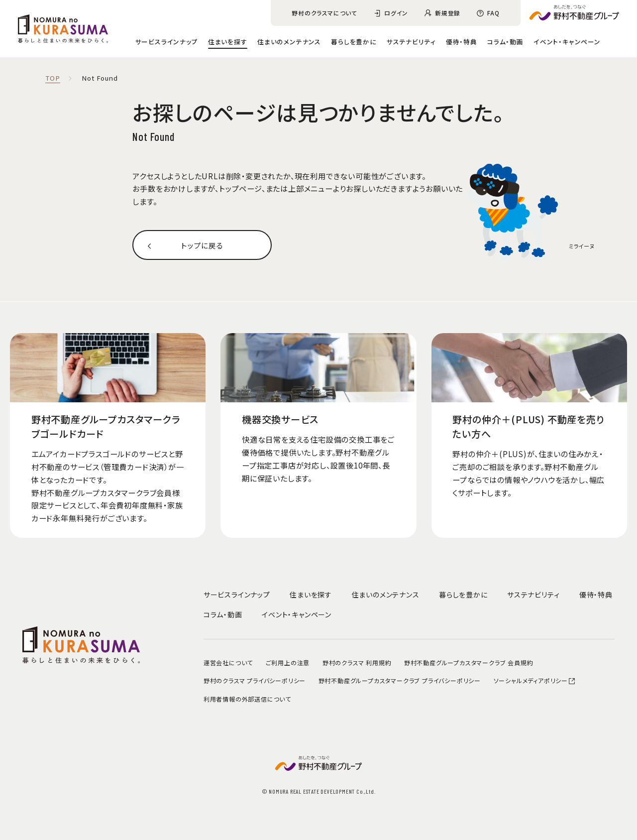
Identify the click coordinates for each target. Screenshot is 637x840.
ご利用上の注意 (288, 662)
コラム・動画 (505, 42)
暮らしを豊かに (354, 42)
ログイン (396, 13)
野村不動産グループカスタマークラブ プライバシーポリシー (400, 680)
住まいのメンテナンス (289, 42)
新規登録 (448, 13)
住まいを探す (228, 42)
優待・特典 (462, 42)
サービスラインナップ (167, 42)
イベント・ (567, 42)
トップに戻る (202, 245)
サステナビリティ (411, 42)
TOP (53, 78)
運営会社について (228, 662)
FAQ (493, 13)
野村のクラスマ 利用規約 (357, 662)
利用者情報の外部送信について (247, 699)
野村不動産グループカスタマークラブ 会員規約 (469, 662)
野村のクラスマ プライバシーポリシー (255, 680)
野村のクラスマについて (324, 13)
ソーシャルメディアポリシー (535, 680)
